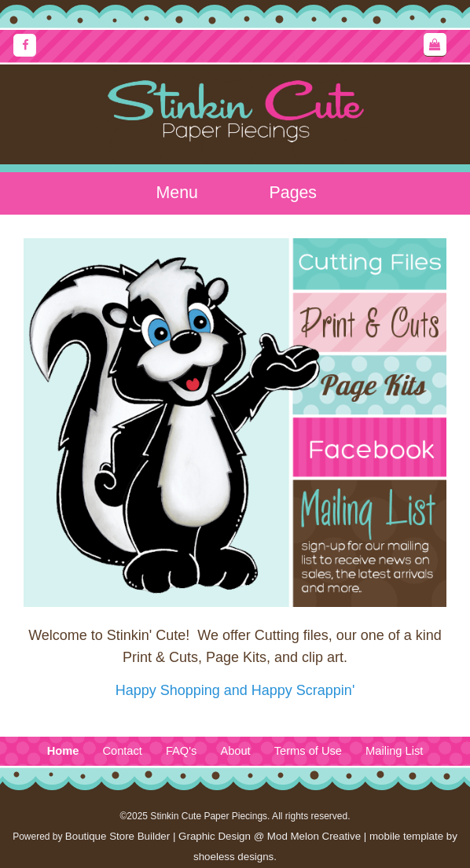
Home (63, 751)
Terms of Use (308, 751)
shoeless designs (233, 857)
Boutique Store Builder (117, 836)
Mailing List (394, 751)
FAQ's (181, 751)
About (235, 751)
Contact (122, 751)
